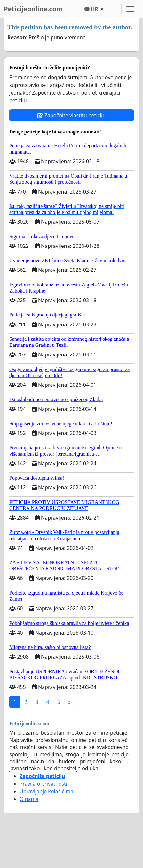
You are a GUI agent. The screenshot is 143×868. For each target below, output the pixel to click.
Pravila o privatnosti (43, 784)
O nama (29, 799)
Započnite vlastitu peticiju (72, 115)
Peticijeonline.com (33, 9)
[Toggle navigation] (130, 9)
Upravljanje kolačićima (46, 791)
